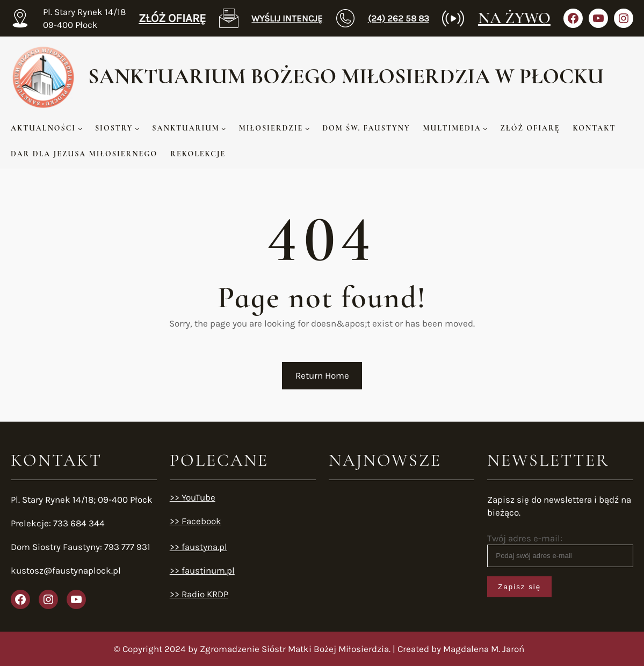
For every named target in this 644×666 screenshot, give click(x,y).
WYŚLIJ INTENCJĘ (287, 18)
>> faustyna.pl (198, 547)
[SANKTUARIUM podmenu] (223, 128)
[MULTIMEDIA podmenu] (485, 128)
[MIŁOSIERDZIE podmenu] (307, 128)
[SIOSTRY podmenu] (137, 128)
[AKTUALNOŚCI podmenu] (80, 128)
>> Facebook (196, 521)
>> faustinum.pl (202, 570)
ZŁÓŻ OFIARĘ (172, 18)
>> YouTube (193, 497)
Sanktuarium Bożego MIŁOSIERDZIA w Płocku (346, 76)
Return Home (322, 375)
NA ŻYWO (514, 18)
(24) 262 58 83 (399, 18)
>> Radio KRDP (199, 594)
